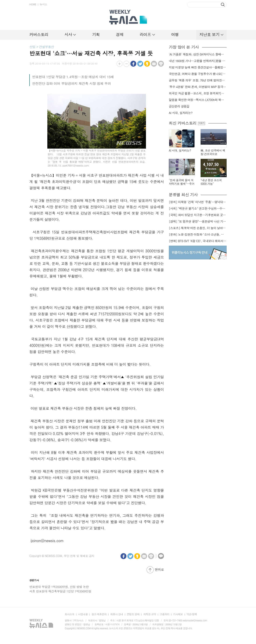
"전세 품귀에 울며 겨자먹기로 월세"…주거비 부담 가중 (182, 182)
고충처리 (165, 614)
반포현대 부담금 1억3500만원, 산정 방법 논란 (59, 587)
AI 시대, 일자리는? (181, 113)
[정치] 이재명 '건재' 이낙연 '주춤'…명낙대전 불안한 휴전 (198, 202)
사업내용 (83, 614)
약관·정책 (192, 614)
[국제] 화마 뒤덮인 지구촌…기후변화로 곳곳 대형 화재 (198, 215)
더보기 (201, 123)
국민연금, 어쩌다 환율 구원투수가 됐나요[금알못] (198, 74)
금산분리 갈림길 (179, 106)
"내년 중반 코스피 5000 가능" (211, 182)
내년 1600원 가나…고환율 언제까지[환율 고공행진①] (198, 61)
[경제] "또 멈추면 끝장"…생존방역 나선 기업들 (198, 221)
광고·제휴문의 (99, 614)
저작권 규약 (150, 614)
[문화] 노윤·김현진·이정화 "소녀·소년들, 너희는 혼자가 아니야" (198, 234)
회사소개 (70, 614)
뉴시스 (43, 4)
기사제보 (178, 614)
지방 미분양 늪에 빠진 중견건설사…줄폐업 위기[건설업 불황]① (198, 67)
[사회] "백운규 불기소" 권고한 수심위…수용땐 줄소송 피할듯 (198, 208)
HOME (33, 4)
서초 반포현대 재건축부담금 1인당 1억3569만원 (60, 591)
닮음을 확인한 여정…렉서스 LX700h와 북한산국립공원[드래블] (198, 100)
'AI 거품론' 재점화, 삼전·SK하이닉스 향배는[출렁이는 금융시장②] (198, 54)
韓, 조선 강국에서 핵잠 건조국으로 (213, 152)
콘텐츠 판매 (133, 614)
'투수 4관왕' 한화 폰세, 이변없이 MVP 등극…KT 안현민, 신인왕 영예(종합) (198, 87)
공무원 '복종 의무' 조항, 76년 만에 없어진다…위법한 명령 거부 (198, 80)
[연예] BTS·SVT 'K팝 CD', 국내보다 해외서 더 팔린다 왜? (198, 241)
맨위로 (159, 570)
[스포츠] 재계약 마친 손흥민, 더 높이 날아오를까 (198, 228)
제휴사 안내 (117, 614)
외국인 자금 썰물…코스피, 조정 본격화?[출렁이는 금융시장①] (198, 93)
